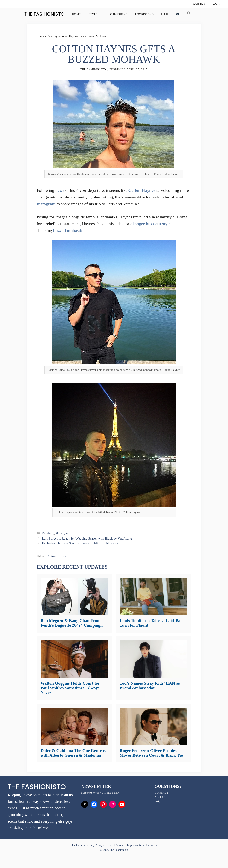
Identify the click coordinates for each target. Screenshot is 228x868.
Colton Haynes (142, 190)
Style (97, 14)
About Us (162, 797)
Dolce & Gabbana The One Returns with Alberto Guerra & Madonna (73, 753)
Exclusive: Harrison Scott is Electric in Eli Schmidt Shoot (80, 543)
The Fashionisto (93, 69)
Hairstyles (62, 533)
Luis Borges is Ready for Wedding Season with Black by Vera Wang (87, 538)
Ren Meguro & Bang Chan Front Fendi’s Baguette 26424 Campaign (72, 623)
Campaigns (119, 14)
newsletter (109, 793)
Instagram (46, 204)
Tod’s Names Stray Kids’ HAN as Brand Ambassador (150, 685)
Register (198, 4)
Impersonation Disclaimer (142, 845)
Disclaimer (78, 845)
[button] (189, 14)
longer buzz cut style (152, 224)
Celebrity (52, 36)
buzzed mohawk (68, 230)
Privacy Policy (94, 845)
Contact (161, 793)
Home (76, 14)
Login (216, 4)
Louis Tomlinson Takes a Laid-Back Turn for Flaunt (152, 623)
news (60, 190)
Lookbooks (144, 14)
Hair (165, 14)
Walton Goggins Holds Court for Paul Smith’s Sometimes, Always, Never (71, 688)
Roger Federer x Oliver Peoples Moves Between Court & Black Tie (151, 753)
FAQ (157, 801)
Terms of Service (115, 845)
